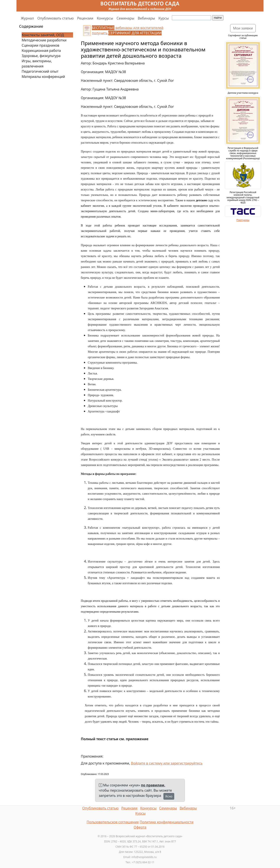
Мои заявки (243, 28)
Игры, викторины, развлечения (37, 64)
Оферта (140, 827)
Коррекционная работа (41, 51)
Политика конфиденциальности (167, 822)
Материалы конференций (43, 77)
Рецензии (85, 18)
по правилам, (153, 785)
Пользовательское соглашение (113, 822)
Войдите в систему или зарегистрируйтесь (167, 763)
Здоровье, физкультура (41, 56)
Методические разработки (44, 40)
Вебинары (146, 18)
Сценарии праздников (41, 45)
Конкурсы (105, 18)
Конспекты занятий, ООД (43, 35)
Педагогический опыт (40, 71)
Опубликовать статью (55, 18)
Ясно (169, 796)
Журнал (27, 18)
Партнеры (243, 220)
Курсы (164, 18)
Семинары (125, 18)
